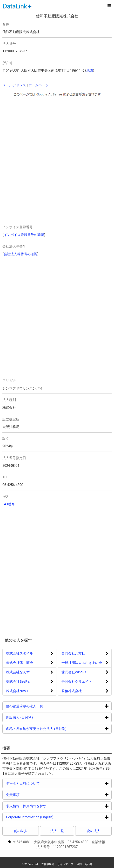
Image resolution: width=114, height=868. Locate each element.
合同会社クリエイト (77, 681)
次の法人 (94, 831)
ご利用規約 (48, 864)
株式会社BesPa (18, 681)
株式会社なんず (18, 672)
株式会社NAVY (17, 691)
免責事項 (31, 795)
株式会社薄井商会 (20, 663)
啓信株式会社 (72, 691)
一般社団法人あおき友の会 (82, 663)
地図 (90, 70)
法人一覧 (57, 831)
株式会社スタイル (20, 653)
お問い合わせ (84, 864)
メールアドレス (14, 85)
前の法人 (21, 831)
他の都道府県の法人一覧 (43, 706)
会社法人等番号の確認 (20, 254)
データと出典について (41, 783)
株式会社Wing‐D (74, 672)
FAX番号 (9, 504)
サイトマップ (65, 864)
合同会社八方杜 (73, 653)
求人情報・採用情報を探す (44, 806)
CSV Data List (30, 864)
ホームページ (39, 85)
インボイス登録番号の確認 (24, 235)
